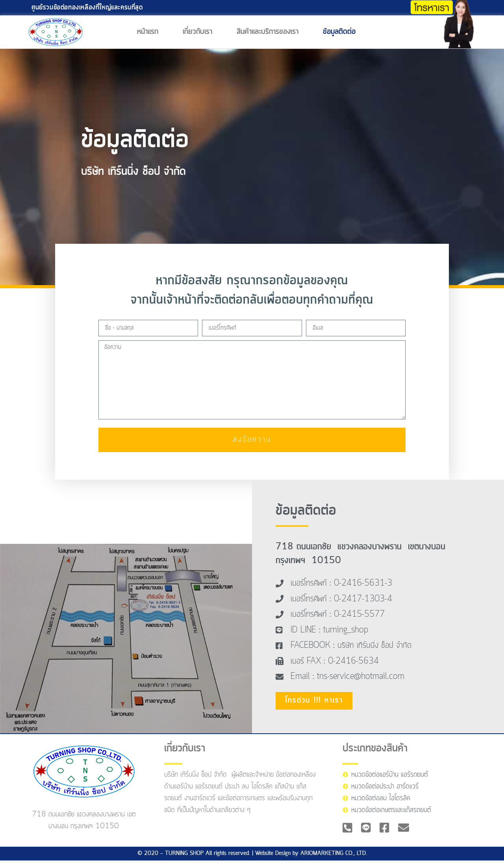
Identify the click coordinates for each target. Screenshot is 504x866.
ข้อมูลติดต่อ (339, 32)
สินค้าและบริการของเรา (268, 32)
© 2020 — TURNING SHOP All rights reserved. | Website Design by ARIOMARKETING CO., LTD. (252, 859)
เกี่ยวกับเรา (197, 32)
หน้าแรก (148, 32)
